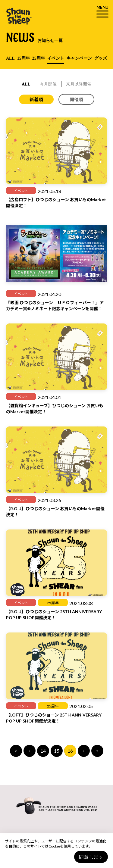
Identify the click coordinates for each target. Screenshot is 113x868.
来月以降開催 (79, 84)
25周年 (39, 58)
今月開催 (48, 84)
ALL (10, 58)
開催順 (76, 99)
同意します (91, 857)
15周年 (24, 58)
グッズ (101, 58)
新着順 (36, 99)
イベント (56, 58)
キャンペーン (79, 58)
